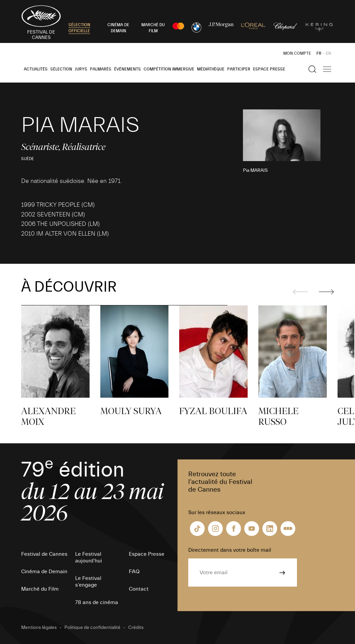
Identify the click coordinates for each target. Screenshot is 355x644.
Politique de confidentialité (92, 628)
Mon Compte (297, 53)
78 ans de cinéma (97, 602)
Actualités (36, 69)
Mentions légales (39, 628)
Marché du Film (40, 589)
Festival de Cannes (44, 554)
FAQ (134, 572)
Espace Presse (269, 69)
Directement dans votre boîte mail (230, 550)
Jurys (81, 69)
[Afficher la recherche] (312, 69)
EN (328, 53)
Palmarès (101, 69)
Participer (239, 69)
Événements (128, 69)
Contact (139, 589)
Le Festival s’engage (88, 582)
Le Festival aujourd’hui (89, 557)
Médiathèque (211, 69)
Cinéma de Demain (44, 572)
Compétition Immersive (169, 69)
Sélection (61, 69)
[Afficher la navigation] (327, 69)
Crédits (136, 628)
